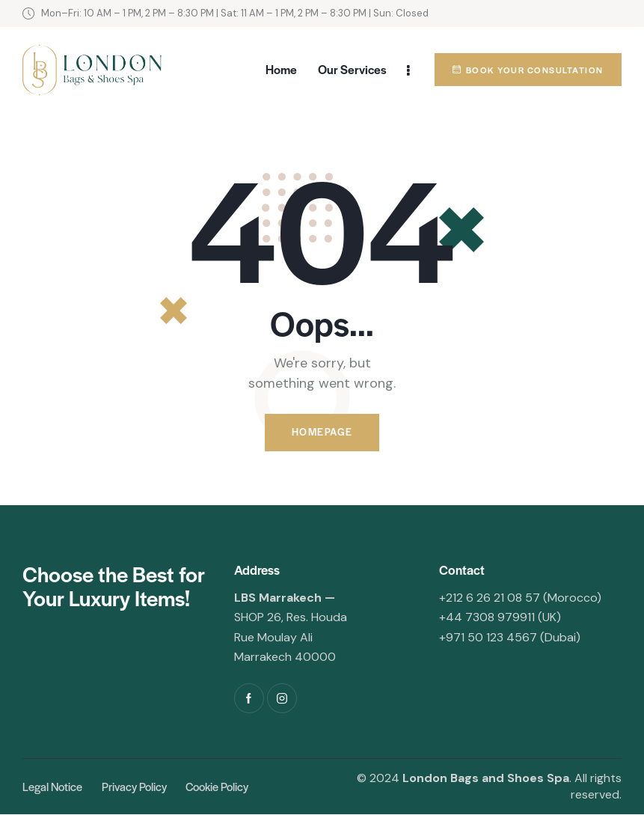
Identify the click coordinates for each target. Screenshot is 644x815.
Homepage (322, 433)
